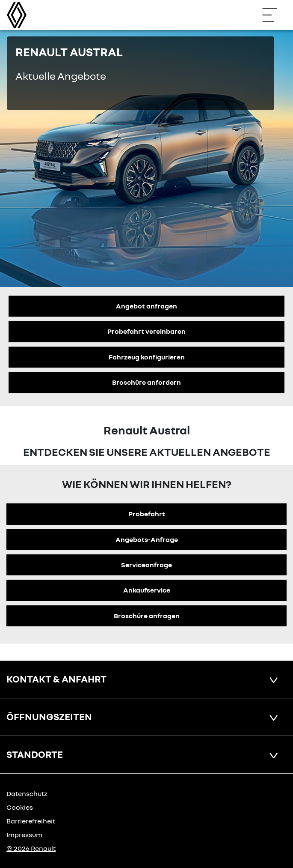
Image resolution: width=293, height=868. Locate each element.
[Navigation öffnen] (274, 15)
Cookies (20, 807)
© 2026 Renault (31, 848)
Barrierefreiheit (31, 821)
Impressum (24, 835)
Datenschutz (27, 793)
